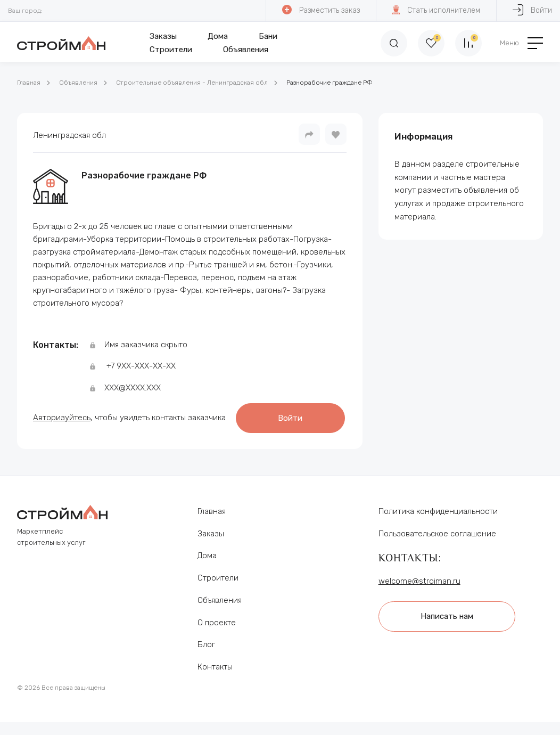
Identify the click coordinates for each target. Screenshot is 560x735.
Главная (29, 83)
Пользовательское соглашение (437, 534)
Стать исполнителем (436, 10)
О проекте (217, 623)
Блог (206, 644)
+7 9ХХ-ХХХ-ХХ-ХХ (141, 366)
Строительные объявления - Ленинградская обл (192, 83)
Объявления (246, 50)
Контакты (215, 667)
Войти (290, 418)
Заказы (163, 36)
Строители (171, 50)
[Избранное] (431, 43)
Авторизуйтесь (62, 418)
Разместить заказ (321, 10)
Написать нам (447, 616)
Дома (218, 36)
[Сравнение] (468, 43)
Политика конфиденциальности (438, 511)
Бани (268, 36)
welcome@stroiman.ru (419, 581)
